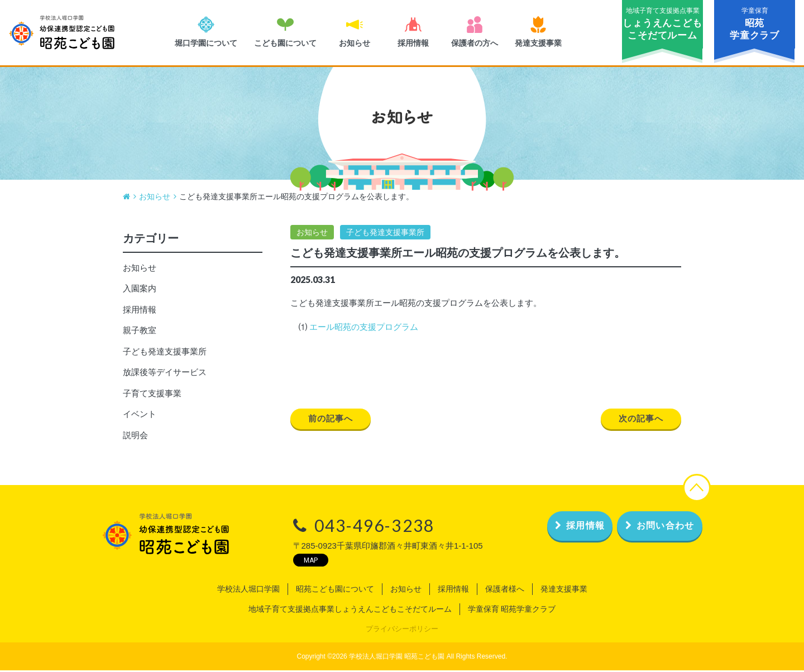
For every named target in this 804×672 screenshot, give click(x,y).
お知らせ (312, 233)
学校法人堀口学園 (248, 590)
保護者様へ (505, 590)
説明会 (135, 436)
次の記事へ (639, 421)
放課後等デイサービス (165, 374)
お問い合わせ (650, 527)
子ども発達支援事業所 (385, 233)
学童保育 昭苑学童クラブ (512, 610)
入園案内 (140, 290)
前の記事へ (333, 421)
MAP (281, 561)
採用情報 (140, 311)
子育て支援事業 (152, 394)
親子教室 (140, 332)
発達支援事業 (564, 590)
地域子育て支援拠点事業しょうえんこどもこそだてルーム (350, 610)
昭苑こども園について (335, 590)
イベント (140, 416)
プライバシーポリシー (402, 630)
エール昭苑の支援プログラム (364, 328)
